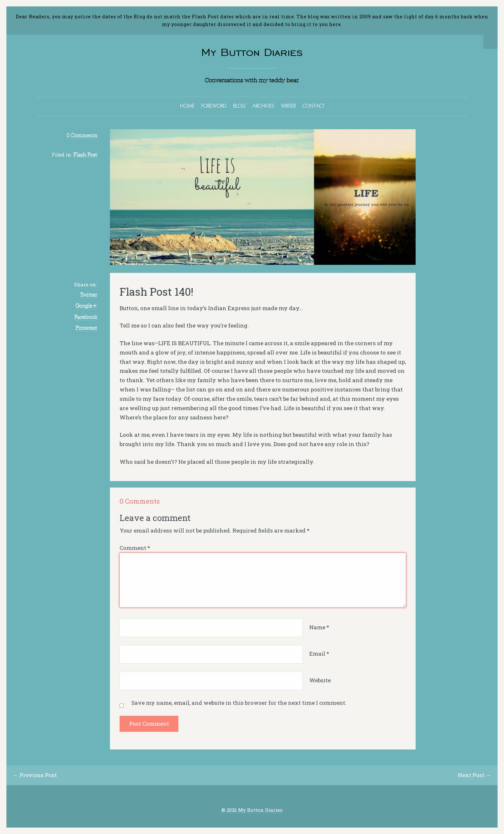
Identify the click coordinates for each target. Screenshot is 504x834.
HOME (187, 106)
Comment (135, 548)
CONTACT (313, 106)
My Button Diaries (252, 52)
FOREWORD (214, 106)
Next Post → (474, 775)
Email (319, 654)
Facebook (86, 317)
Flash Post (85, 155)
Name (319, 627)
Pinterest (86, 328)
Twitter (88, 295)
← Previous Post (35, 775)
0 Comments (82, 135)
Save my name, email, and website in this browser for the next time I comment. (239, 703)
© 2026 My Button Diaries (252, 810)
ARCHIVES (263, 106)
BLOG (239, 106)
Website (320, 680)
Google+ (86, 306)
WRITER (288, 106)
